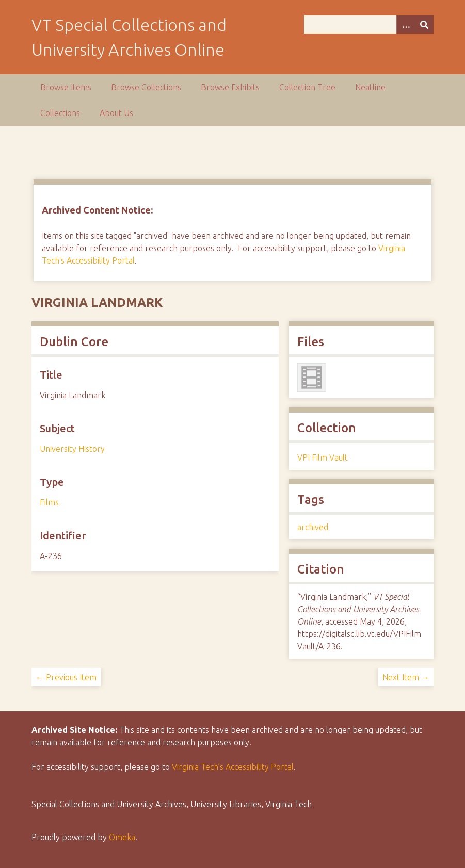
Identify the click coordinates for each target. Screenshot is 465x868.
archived (313, 527)
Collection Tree (307, 87)
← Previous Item (66, 677)
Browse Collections (146, 87)
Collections (60, 113)
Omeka (122, 837)
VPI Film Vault (323, 457)
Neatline (370, 87)
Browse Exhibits (230, 87)
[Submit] (424, 24)
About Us (116, 113)
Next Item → (406, 677)
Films (49, 502)
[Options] (406, 24)
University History (72, 449)
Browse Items (66, 87)
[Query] (369, 24)
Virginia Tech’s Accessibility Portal (233, 767)
